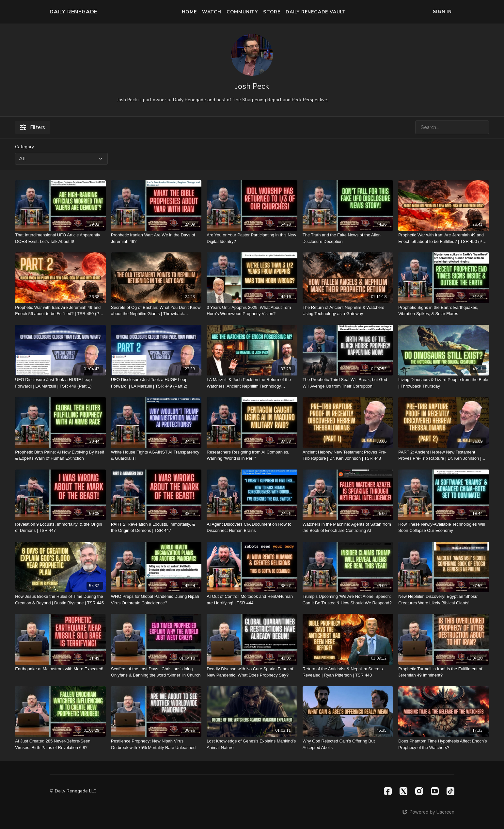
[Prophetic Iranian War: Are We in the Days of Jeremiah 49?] (156, 238)
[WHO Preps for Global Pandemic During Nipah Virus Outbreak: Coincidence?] (156, 600)
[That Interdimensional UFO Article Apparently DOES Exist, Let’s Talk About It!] (60, 238)
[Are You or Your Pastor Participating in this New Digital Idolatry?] (252, 238)
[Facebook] (388, 791)
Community (242, 12)
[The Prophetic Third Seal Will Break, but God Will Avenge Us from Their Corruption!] (348, 383)
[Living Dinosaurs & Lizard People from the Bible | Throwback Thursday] (443, 383)
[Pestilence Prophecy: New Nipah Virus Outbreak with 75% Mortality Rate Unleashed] (156, 744)
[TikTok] (450, 791)
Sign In (442, 12)
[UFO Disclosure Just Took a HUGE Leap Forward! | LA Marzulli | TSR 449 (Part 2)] (156, 383)
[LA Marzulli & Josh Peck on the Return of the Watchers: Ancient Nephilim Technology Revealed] (252, 383)
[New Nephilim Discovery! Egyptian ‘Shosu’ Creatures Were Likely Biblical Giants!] (443, 600)
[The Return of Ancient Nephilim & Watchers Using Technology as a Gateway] (348, 311)
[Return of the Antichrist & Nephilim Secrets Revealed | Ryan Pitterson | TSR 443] (348, 672)
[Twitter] (403, 791)
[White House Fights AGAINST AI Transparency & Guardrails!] (156, 455)
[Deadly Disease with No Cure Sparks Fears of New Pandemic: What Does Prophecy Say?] (252, 672)
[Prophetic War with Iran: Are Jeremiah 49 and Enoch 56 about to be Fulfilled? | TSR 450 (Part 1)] (443, 238)
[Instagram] (419, 791)
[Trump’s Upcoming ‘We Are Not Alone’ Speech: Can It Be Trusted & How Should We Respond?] (348, 600)
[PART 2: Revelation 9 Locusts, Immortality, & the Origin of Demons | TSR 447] (156, 527)
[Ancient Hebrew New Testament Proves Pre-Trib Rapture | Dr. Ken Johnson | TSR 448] (348, 455)
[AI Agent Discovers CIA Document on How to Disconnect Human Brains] (252, 527)
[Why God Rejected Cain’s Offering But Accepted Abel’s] (348, 744)
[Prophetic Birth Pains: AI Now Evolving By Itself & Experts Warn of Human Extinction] (60, 455)
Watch (212, 12)
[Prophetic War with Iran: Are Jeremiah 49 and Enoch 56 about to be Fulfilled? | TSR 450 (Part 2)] (60, 311)
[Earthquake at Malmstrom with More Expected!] (60, 669)
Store (272, 12)
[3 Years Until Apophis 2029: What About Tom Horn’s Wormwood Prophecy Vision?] (252, 311)
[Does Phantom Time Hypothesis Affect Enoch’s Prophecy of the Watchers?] (443, 744)
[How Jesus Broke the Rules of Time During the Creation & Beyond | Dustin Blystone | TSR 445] (60, 600)
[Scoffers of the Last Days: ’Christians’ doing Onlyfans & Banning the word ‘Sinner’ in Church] (156, 672)
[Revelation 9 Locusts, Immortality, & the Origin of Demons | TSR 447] (60, 527)
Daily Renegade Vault (316, 12)
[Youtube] (435, 791)
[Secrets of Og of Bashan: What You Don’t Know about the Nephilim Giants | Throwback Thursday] (156, 311)
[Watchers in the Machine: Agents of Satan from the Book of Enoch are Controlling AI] (348, 527)
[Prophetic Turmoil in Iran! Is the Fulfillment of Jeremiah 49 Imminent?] (443, 672)
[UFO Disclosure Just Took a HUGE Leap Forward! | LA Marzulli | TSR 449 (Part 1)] (60, 383)
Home (189, 12)
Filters (33, 127)
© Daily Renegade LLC (73, 791)
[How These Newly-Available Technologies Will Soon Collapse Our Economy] (443, 527)
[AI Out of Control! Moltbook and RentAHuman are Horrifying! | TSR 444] (252, 600)
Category (24, 147)
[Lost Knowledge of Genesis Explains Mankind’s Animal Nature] (252, 744)
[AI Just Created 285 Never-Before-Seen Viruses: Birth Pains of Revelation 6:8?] (60, 744)
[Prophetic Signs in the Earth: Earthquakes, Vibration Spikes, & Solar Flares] (443, 311)
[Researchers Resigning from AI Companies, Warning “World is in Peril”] (252, 455)
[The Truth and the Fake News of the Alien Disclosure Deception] (348, 238)
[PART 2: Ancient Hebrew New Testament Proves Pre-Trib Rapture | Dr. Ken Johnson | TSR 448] (443, 455)
